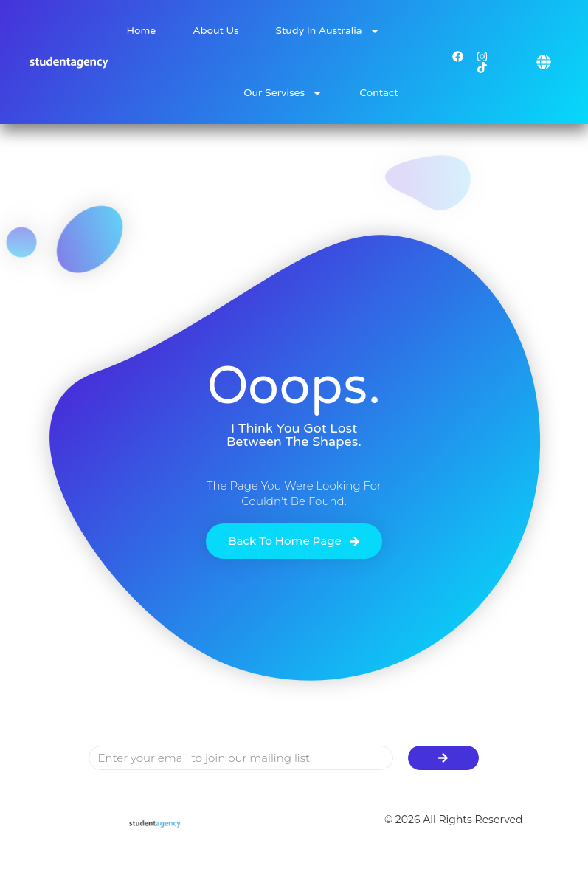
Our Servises (283, 93)
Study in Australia (328, 31)
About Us (215, 31)
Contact (378, 93)
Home (142, 31)
